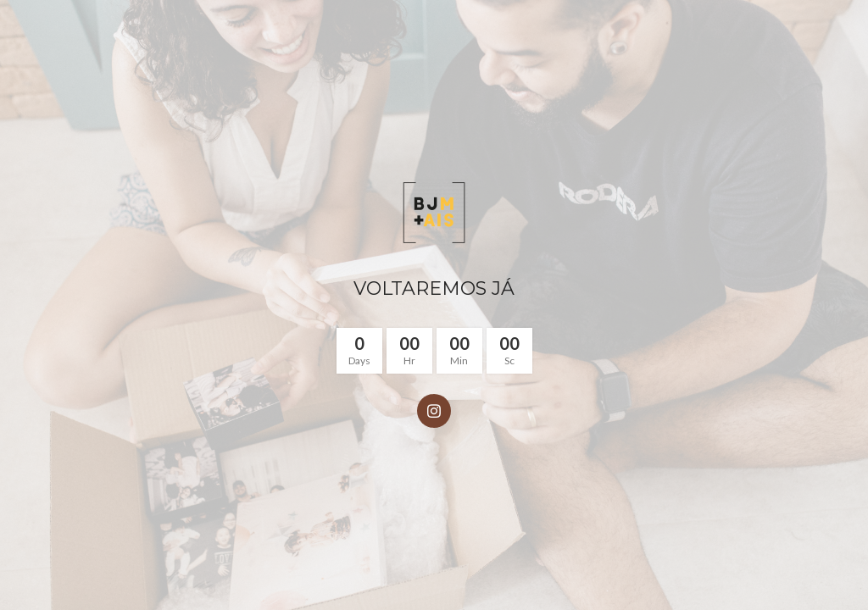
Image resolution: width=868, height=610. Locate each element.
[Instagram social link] (434, 411)
